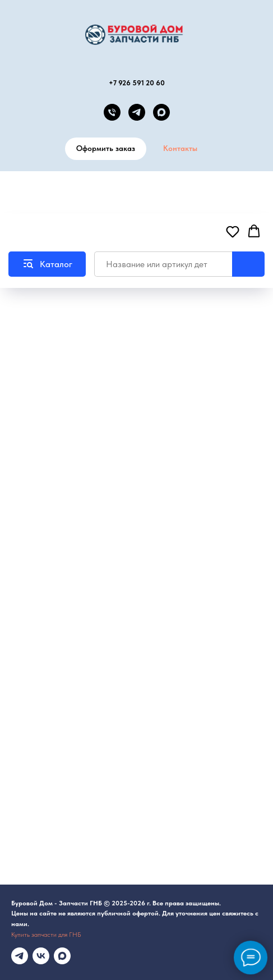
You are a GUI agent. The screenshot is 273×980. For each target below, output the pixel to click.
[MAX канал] (161, 112)
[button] (233, 231)
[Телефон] (112, 112)
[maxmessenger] (62, 956)
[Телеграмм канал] (20, 956)
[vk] (41, 956)
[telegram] (137, 112)
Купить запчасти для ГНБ (46, 935)
